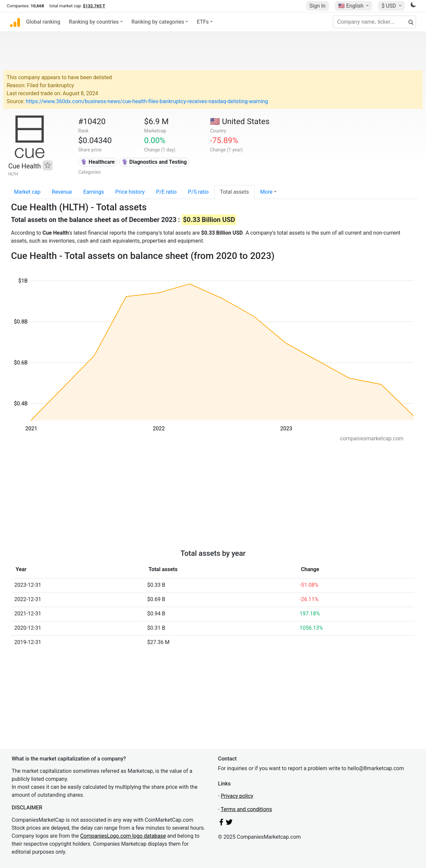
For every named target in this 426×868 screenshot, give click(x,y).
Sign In (318, 6)
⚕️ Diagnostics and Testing (154, 162)
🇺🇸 (351, 6)
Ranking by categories (158, 22)
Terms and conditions (246, 809)
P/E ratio (166, 192)
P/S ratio (198, 192)
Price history (130, 192)
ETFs (203, 22)
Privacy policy (237, 796)
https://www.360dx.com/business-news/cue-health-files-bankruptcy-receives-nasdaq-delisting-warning (147, 101)
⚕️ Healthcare (98, 162)
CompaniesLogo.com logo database (123, 836)
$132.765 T (94, 6)
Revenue (62, 192)
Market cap (27, 192)
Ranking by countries (94, 22)
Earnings (94, 192)
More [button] (266, 192)
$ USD (389, 6)
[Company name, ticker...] (374, 22)
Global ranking (43, 22)
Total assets (234, 192)
